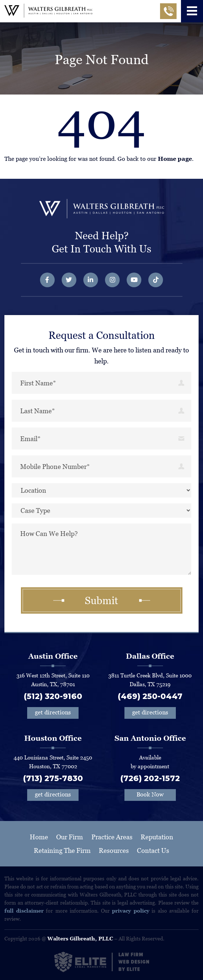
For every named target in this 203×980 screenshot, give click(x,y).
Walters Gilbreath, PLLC (80, 939)
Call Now (168, 14)
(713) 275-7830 (53, 778)
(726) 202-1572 (150, 778)
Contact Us (153, 850)
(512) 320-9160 (53, 696)
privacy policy (131, 911)
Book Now (150, 794)
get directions (53, 712)
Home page (175, 159)
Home (39, 837)
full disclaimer (24, 911)
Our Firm (70, 837)
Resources (114, 850)
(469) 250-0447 (150, 696)
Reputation (157, 837)
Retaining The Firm (62, 850)
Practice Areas (112, 837)
